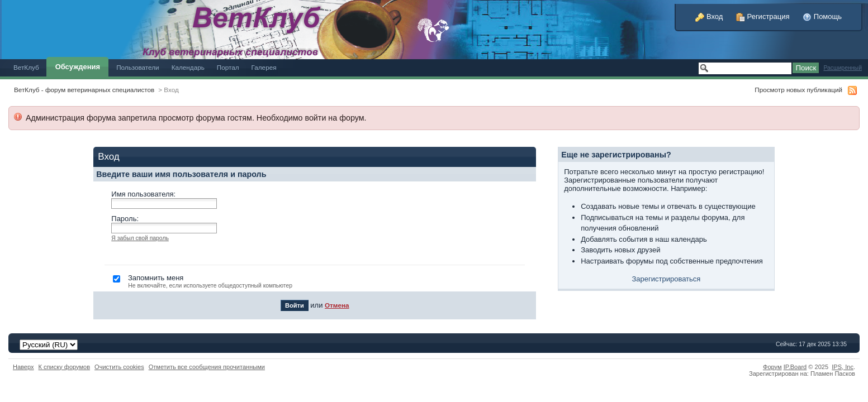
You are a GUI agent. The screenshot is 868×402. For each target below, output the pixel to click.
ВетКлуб (26, 67)
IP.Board (795, 367)
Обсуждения (78, 67)
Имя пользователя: (143, 194)
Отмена (337, 305)
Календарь (188, 67)
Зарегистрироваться (666, 279)
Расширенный (843, 68)
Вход (709, 16)
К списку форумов (65, 367)
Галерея (264, 67)
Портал (228, 67)
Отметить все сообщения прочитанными (207, 367)
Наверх (23, 367)
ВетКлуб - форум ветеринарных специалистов (84, 90)
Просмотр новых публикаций (798, 90)
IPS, (843, 367)
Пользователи (138, 67)
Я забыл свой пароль (140, 238)
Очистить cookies (119, 367)
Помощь (822, 16)
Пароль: (125, 219)
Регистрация (763, 16)
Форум (772, 367)
